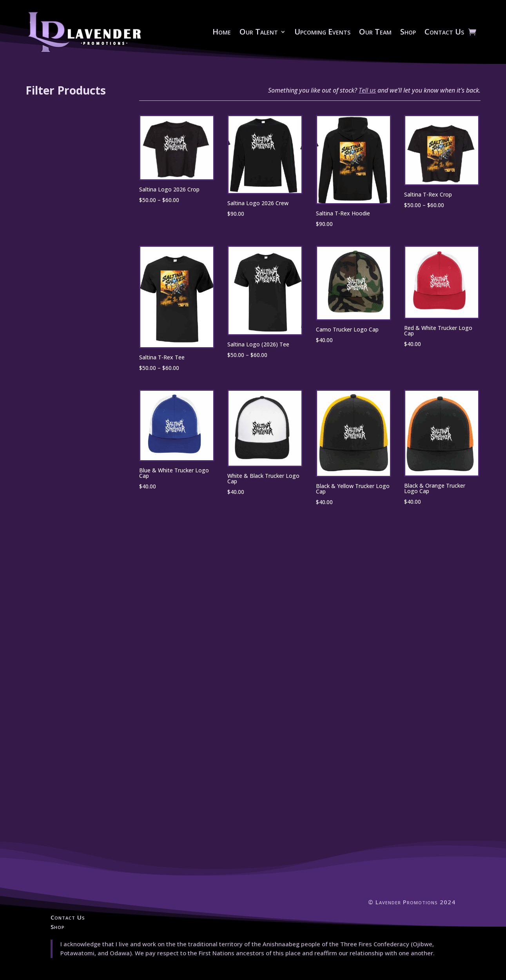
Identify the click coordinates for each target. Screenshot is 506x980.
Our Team (375, 32)
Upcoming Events (322, 32)
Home (222, 32)
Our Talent (259, 32)
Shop (408, 32)
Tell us (367, 90)
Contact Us (444, 32)
